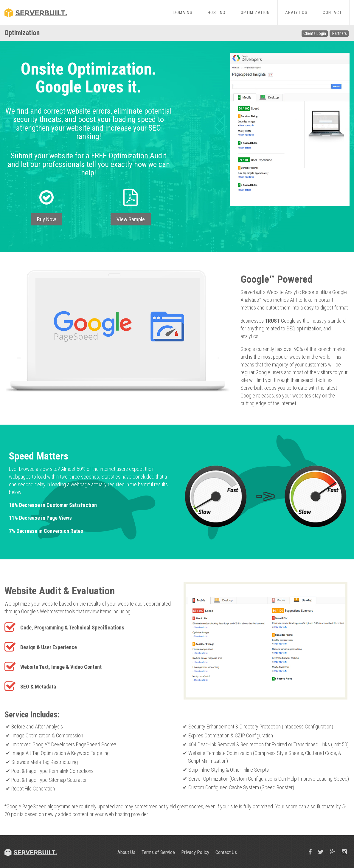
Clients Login (315, 33)
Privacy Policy (195, 852)
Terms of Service (158, 852)
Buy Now (46, 219)
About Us (126, 852)
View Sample (131, 219)
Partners (340, 33)
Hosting (217, 13)
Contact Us (226, 852)
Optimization (255, 13)
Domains (183, 13)
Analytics (296, 13)
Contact (332, 13)
